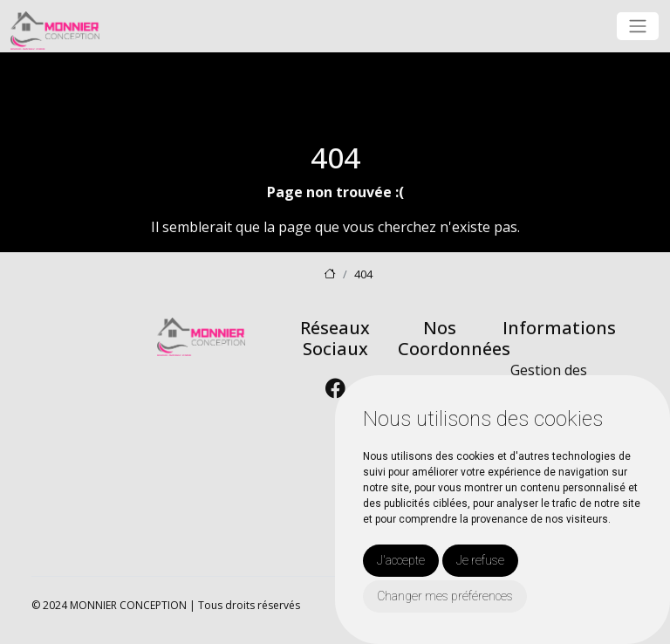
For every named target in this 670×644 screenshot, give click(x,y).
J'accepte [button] (401, 560)
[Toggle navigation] (638, 26)
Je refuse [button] (480, 560)
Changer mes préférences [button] (445, 596)
